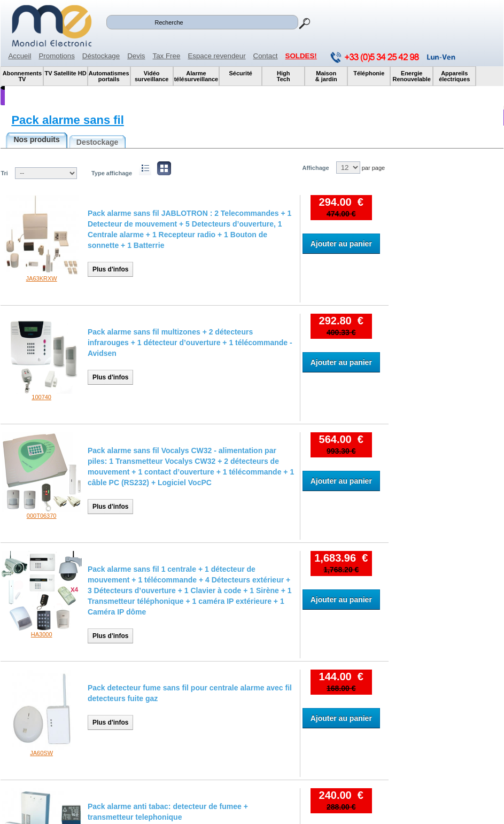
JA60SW (41, 753)
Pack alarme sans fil (67, 120)
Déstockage (101, 56)
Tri (4, 173)
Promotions (56, 56)
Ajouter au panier (341, 244)
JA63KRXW (42, 278)
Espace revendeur (216, 56)
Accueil (20, 56)
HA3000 (42, 634)
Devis (136, 56)
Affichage (315, 168)
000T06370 (42, 516)
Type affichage (112, 173)
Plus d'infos (111, 269)
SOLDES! (301, 56)
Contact (266, 56)
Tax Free (167, 56)
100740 (41, 397)
